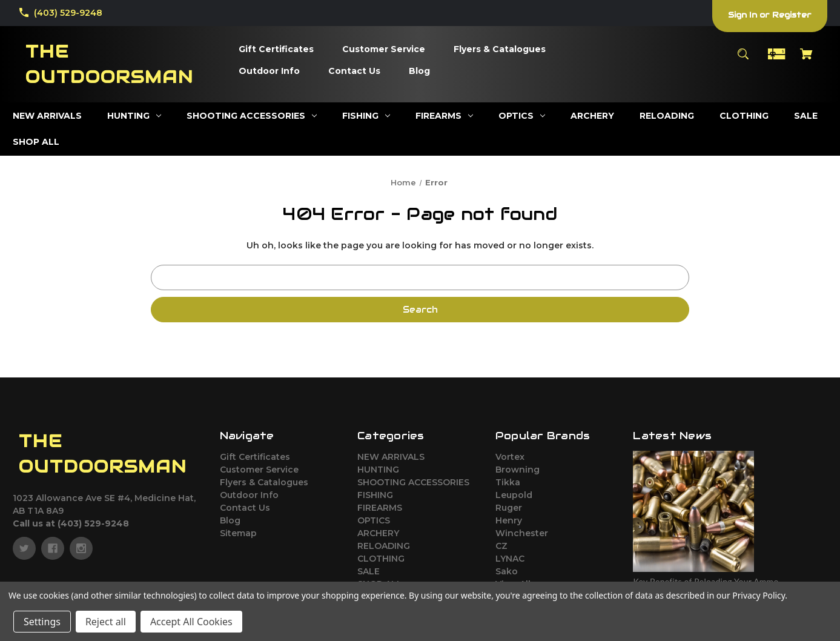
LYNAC (510, 559)
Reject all (106, 622)
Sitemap (238, 533)
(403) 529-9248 (68, 13)
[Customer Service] (384, 50)
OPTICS (374, 520)
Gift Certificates (255, 457)
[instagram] (81, 548)
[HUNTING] (134, 116)
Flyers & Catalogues (264, 482)
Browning (518, 470)
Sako (507, 571)
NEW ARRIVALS (391, 457)
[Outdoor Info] (269, 71)
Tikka (508, 482)
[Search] (743, 60)
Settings (42, 622)
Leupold (514, 495)
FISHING (375, 495)
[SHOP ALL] (36, 142)
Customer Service (259, 470)
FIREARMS (380, 508)
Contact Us (245, 508)
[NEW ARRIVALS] (47, 116)
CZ (501, 546)
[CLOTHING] (744, 116)
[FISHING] (366, 116)
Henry (509, 520)
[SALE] (806, 116)
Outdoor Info (249, 495)
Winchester (522, 533)
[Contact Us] (354, 71)
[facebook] (53, 548)
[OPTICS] (522, 116)
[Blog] (419, 71)
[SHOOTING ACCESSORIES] (252, 116)
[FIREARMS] (444, 116)
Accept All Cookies (191, 622)
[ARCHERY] (592, 116)
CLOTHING (381, 559)
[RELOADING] (667, 116)
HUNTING (378, 470)
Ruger (509, 508)
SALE (369, 571)
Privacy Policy (759, 595)
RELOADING (384, 546)
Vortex (510, 457)
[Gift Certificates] (276, 50)
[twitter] (24, 548)
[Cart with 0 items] (807, 60)
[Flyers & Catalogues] (500, 50)
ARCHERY (378, 533)
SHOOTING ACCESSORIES (413, 482)
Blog (230, 520)
